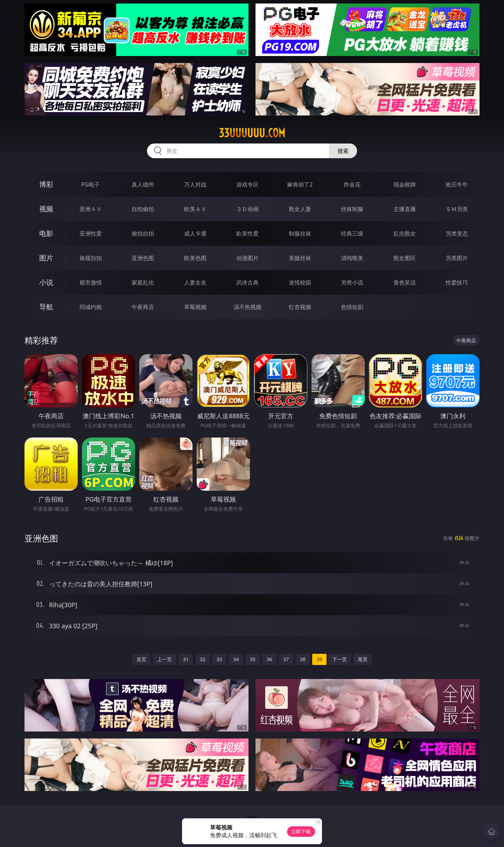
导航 (46, 307)
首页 (141, 659)
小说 (46, 282)
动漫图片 (247, 258)
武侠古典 (247, 282)
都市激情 (91, 282)
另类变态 (457, 233)
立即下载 (301, 831)
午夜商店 (143, 307)
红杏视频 (300, 307)
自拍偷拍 (143, 209)
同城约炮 (91, 307)
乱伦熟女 (405, 233)
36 (269, 659)
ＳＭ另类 (457, 209)
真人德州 (143, 184)
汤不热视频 (247, 307)
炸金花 (352, 184)
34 (236, 659)
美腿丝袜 (300, 258)
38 (303, 659)
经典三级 (352, 233)
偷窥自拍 (91, 258)
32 (203, 659)
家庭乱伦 (143, 282)
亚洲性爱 (91, 233)
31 (186, 659)
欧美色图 (195, 258)
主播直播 (405, 209)
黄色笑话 (405, 282)
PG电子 (90, 184)
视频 (46, 209)
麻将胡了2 (300, 184)
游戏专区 (247, 184)
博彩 (46, 184)
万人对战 (195, 184)
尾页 (363, 659)
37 (286, 659)
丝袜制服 (352, 209)
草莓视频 (195, 307)
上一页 (164, 659)
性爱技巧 (457, 282)
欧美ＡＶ (195, 209)
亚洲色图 (143, 258)
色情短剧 (352, 307)
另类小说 (352, 282)
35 (253, 659)
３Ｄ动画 (247, 209)
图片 (46, 258)
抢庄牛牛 (457, 184)
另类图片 (457, 258)
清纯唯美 (352, 258)
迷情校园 (300, 282)
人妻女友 (195, 282)
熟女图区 (405, 258)
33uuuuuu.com (252, 133)
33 (219, 659)
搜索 (343, 151)
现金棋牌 (405, 184)
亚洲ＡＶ (91, 209)
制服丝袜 (300, 233)
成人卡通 (195, 233)
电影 (46, 233)
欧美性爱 (247, 233)
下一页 (339, 659)
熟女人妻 (300, 209)
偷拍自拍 (143, 233)
